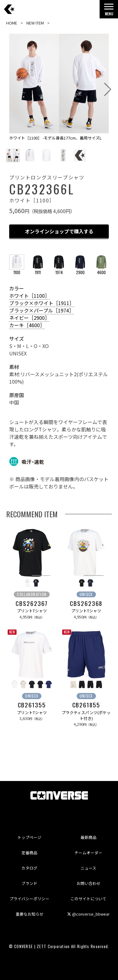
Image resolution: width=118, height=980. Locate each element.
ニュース (88, 868)
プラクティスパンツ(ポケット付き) (86, 715)
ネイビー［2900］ (29, 318)
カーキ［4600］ (27, 325)
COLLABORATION (32, 594)
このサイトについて (88, 899)
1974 (59, 270)
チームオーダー (88, 853)
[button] (108, 90)
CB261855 (86, 705)
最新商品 (89, 837)
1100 (17, 270)
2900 (80, 270)
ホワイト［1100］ (29, 296)
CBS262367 (32, 603)
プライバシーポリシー (29, 899)
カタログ (29, 868)
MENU (109, 11)
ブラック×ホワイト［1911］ (42, 303)
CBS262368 (86, 603)
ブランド (29, 883)
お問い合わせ (89, 883)
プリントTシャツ (32, 611)
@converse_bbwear (88, 914)
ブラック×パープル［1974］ (42, 310)
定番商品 (29, 853)
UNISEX (86, 594)
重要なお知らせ (30, 914)
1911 (38, 270)
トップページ (29, 837)
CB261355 (32, 705)
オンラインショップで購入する (59, 231)
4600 (101, 270)
